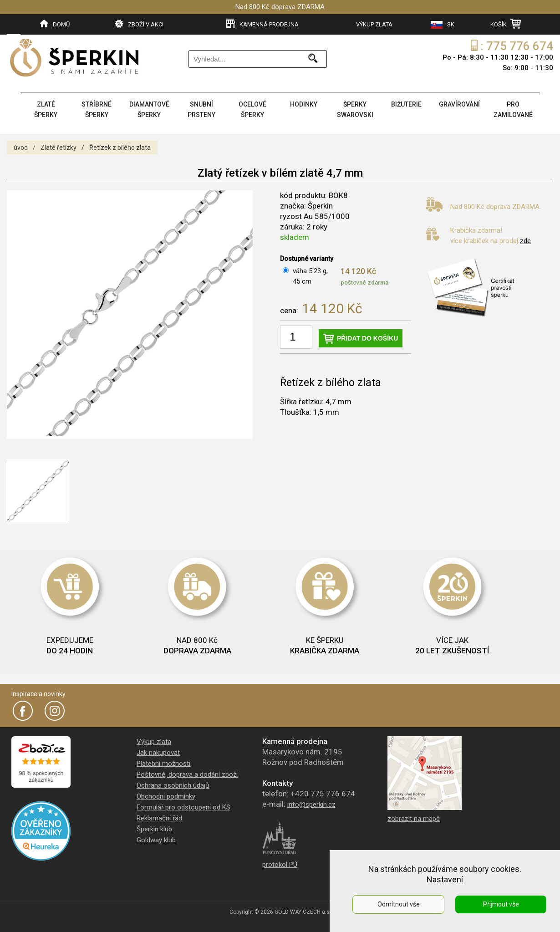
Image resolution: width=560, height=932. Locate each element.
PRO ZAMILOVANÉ (513, 109)
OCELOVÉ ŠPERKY (252, 109)
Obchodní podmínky (166, 796)
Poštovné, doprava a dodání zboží (187, 774)
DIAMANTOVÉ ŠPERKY (149, 109)
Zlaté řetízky (59, 148)
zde (525, 241)
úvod (21, 148)
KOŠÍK (506, 24)
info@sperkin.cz (311, 805)
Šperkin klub (154, 829)
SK (443, 25)
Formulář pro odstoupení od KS (183, 807)
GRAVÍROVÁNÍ (459, 104)
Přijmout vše (501, 904)
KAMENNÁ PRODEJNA (262, 24)
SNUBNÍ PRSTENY (201, 109)
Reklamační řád (159, 818)
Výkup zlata (154, 742)
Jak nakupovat (158, 753)
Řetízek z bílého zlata (120, 148)
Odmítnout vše (399, 904)
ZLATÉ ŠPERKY (46, 109)
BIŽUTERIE (406, 104)
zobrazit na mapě (414, 819)
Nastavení (445, 879)
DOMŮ (55, 24)
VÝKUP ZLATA (374, 24)
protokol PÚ (280, 865)
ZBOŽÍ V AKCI (139, 24)
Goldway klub (156, 840)
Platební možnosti (163, 764)
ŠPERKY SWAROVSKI (355, 109)
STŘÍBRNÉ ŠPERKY (97, 109)
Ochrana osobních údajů (173, 785)
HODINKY (304, 104)
